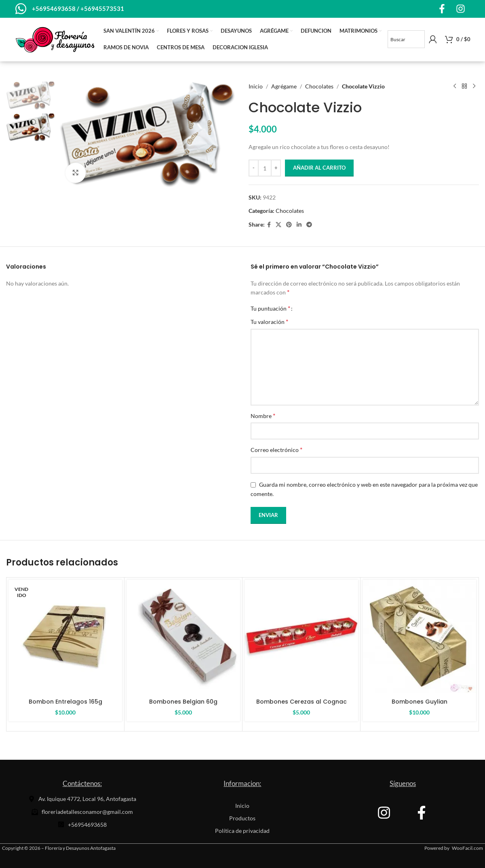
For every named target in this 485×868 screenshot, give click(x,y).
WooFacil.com (467, 848)
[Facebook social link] (269, 225)
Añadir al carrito (319, 168)
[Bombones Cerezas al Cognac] (301, 636)
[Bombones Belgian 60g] (183, 636)
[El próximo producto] (474, 86)
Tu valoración (269, 321)
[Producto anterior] (455, 86)
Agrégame (284, 86)
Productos (242, 818)
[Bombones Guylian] (419, 636)
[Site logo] (55, 39)
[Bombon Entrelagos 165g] (65, 636)
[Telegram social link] (309, 225)
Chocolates (319, 86)
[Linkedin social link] (299, 225)
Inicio (256, 86)
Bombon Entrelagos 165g (65, 702)
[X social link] (278, 225)
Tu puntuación (270, 308)
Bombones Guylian (420, 702)
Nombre (263, 415)
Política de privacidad (242, 831)
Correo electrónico (276, 449)
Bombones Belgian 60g (183, 702)
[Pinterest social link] (289, 225)
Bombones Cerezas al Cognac (302, 702)
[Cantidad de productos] (265, 168)
